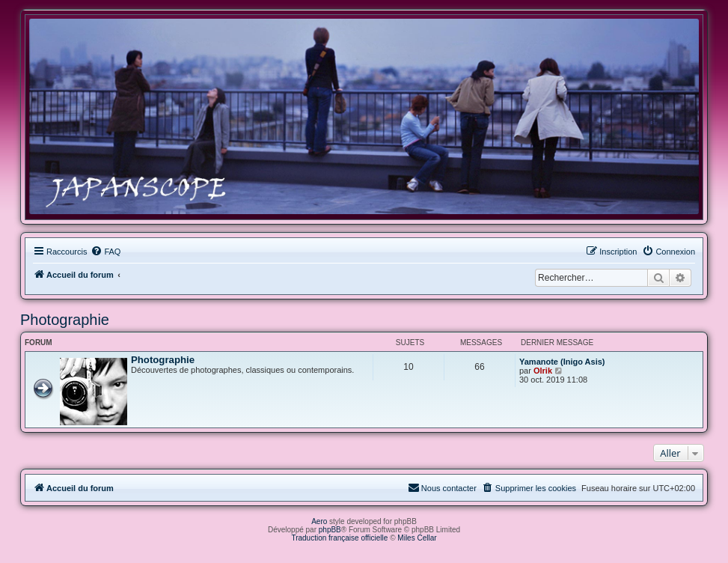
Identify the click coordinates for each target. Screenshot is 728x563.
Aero (319, 521)
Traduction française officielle (339, 538)
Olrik (543, 371)
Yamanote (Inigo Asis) (562, 362)
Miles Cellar (417, 538)
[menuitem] (105, 252)
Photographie (65, 320)
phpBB (330, 530)
